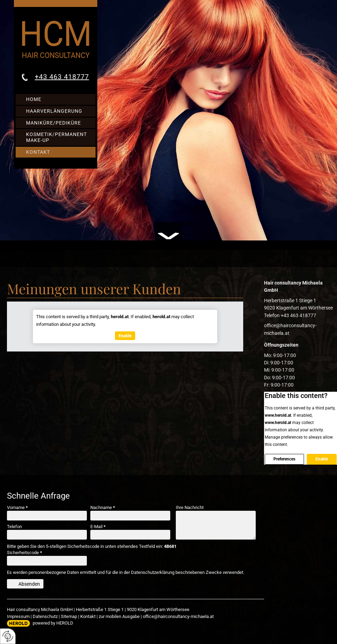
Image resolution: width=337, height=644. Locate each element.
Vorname (17, 507)
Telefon (14, 527)
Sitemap (69, 616)
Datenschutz (45, 616)
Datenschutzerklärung (153, 572)
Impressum (18, 616)
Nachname (103, 507)
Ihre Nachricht (190, 507)
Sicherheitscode (24, 553)
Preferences (284, 459)
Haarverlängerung (54, 111)
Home (34, 99)
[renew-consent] (8, 636)
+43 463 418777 (62, 77)
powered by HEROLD (53, 623)
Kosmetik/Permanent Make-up (56, 137)
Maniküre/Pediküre (54, 123)
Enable (322, 459)
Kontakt (38, 152)
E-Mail (98, 527)
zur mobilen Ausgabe (119, 616)
